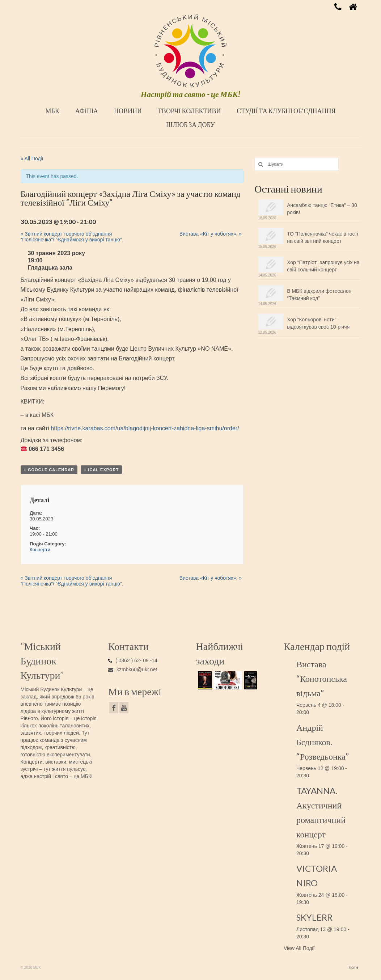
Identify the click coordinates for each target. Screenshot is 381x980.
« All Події (32, 159)
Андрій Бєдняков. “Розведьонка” (323, 742)
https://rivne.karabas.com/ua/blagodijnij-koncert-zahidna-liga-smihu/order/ (145, 428)
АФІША (87, 111)
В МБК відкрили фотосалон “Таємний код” (319, 295)
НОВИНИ (128, 111)
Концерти (40, 550)
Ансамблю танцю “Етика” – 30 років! (322, 209)
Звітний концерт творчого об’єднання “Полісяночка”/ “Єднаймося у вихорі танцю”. (72, 237)
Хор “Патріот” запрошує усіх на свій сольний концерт (323, 266)
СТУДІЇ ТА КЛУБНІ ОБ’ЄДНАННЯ (286, 111)
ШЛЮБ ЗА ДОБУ (190, 124)
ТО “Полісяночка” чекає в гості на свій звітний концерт (323, 237)
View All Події (299, 948)
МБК (52, 111)
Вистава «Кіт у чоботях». (211, 234)
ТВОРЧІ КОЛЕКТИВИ (189, 111)
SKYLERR (314, 917)
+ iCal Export (101, 470)
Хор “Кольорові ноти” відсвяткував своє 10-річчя (318, 323)
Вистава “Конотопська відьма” (322, 678)
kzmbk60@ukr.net (133, 669)
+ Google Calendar (49, 470)
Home (354, 968)
